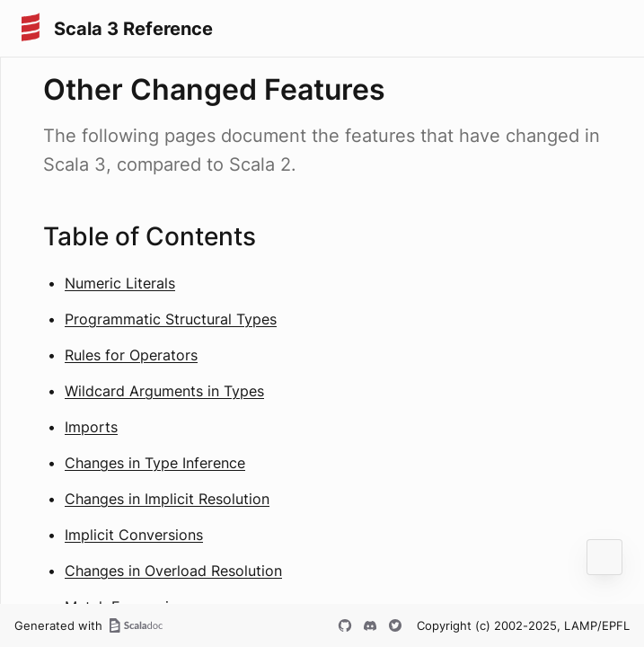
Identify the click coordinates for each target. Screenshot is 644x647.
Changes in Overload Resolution (173, 571)
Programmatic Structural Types (171, 319)
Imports (91, 427)
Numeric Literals (120, 283)
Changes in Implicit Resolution (167, 499)
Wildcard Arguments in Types (164, 391)
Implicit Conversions (134, 535)
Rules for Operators (131, 355)
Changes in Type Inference (155, 463)
